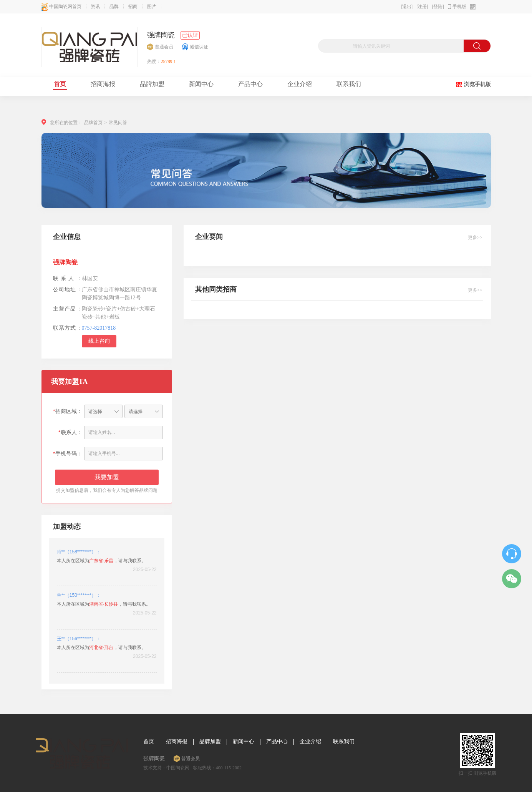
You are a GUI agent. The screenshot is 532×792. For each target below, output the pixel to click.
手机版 (459, 7)
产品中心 (277, 742)
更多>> (475, 237)
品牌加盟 (210, 742)
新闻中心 (244, 742)
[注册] (422, 7)
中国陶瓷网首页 (61, 7)
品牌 (114, 7)
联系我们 (344, 742)
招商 (133, 7)
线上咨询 (99, 341)
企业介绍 (310, 742)
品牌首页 (93, 123)
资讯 (95, 7)
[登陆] (438, 7)
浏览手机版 (477, 84)
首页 (149, 742)
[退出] (407, 7)
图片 (152, 7)
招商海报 (177, 742)
